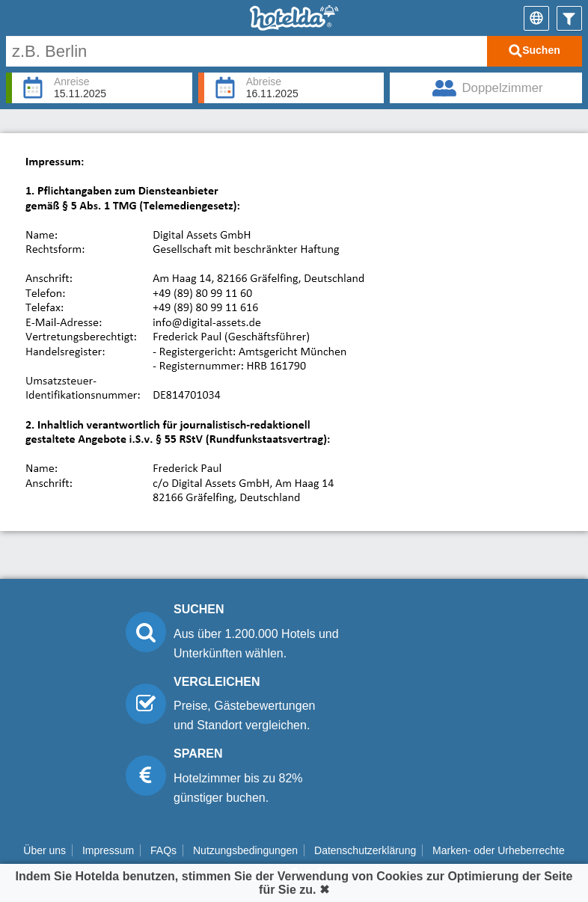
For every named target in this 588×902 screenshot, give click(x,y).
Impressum (108, 850)
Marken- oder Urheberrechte (499, 850)
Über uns (45, 850)
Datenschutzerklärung (365, 850)
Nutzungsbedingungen (245, 850)
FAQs (163, 850)
